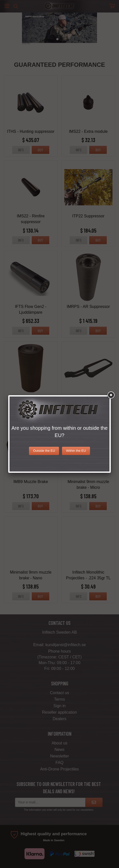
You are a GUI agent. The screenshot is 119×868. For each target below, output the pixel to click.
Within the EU (76, 451)
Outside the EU (44, 451)
